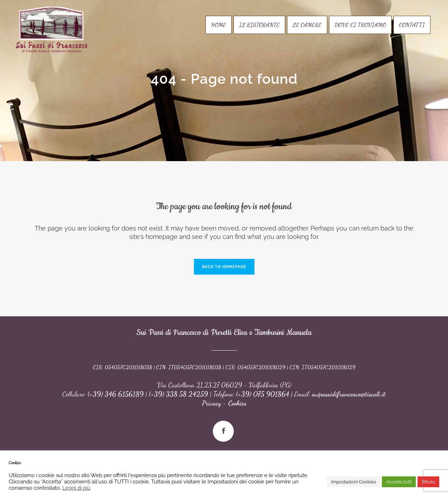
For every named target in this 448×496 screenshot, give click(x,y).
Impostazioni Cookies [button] (353, 482)
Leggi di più (76, 488)
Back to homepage (224, 267)
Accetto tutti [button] (399, 482)
